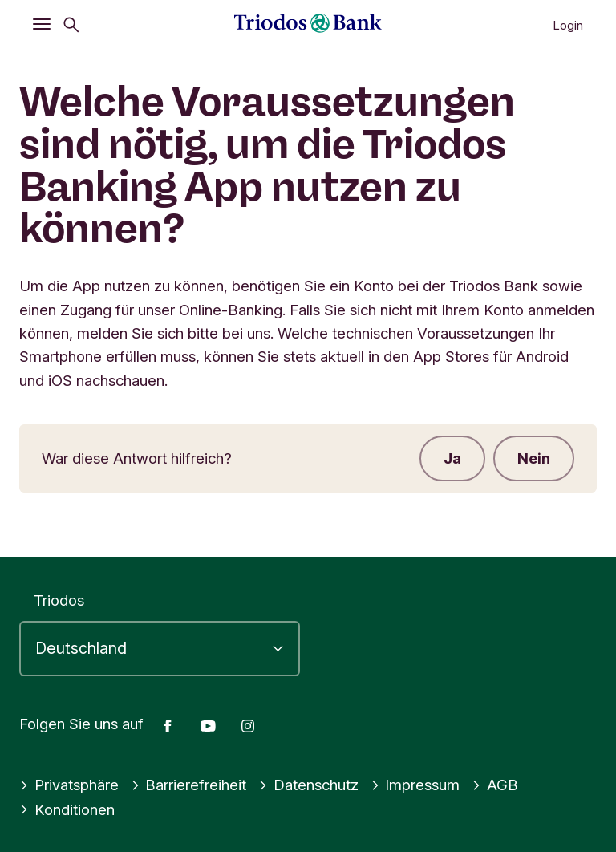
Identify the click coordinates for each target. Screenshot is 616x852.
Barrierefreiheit (189, 785)
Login (568, 25)
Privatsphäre (69, 785)
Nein (534, 458)
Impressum (415, 785)
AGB (495, 785)
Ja (452, 458)
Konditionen (67, 809)
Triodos (59, 600)
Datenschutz (308, 785)
